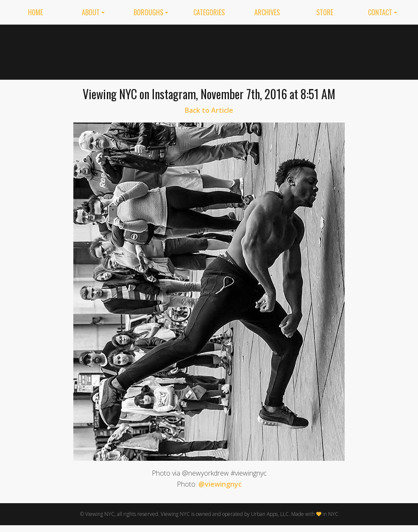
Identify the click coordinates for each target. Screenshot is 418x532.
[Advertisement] (285, 50)
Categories (209, 12)
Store (325, 12)
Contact (380, 12)
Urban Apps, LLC (270, 514)
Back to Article (209, 110)
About (91, 12)
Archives (267, 12)
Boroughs (148, 12)
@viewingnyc (220, 484)
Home (35, 12)
